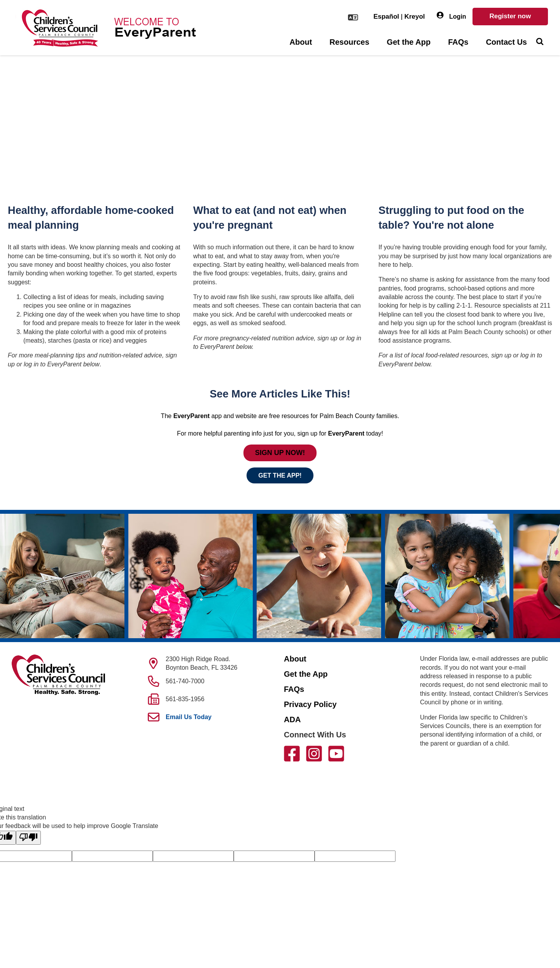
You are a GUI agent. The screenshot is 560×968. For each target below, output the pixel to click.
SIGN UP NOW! (280, 453)
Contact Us (506, 42)
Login (451, 16)
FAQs (458, 42)
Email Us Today (189, 717)
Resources (349, 42)
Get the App (409, 42)
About (301, 42)
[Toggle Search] (540, 42)
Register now (510, 16)
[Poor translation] (28, 838)
